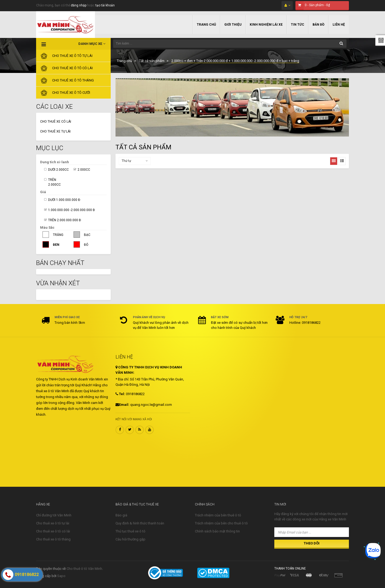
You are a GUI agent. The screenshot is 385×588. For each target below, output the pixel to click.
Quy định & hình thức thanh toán (140, 523)
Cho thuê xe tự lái (55, 131)
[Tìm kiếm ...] (230, 44)
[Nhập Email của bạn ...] (312, 532)
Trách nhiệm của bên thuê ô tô (218, 515)
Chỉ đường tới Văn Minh (54, 515)
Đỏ (86, 245)
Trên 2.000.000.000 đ (65, 220)
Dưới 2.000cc (58, 170)
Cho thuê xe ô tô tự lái (53, 523)
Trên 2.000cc (54, 182)
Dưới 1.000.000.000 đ (64, 200)
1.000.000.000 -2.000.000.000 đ (72, 210)
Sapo (61, 576)
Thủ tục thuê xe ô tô (130, 531)
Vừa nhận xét (58, 283)
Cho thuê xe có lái (56, 122)
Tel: (120, 394)
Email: (122, 405)
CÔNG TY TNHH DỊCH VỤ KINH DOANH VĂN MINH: (149, 370)
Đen (56, 245)
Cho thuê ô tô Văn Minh (84, 569)
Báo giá (121, 515)
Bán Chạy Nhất (60, 263)
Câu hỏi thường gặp (130, 539)
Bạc (87, 235)
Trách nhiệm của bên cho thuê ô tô (221, 523)
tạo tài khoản (105, 5)
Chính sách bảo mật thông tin (217, 531)
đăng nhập (79, 5)
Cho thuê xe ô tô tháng (53, 539)
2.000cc (84, 170)
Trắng (58, 235)
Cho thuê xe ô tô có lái (53, 531)
